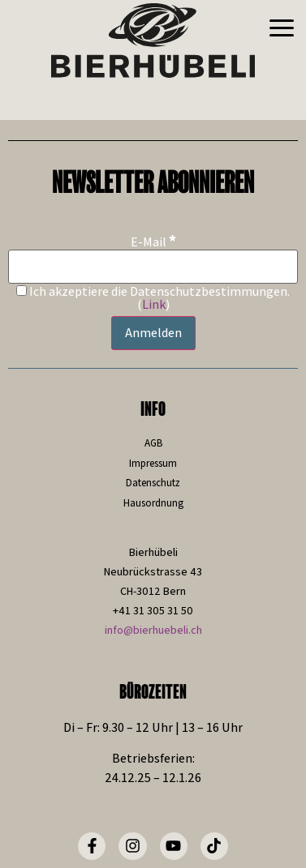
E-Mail (153, 241)
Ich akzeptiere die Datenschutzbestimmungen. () (153, 298)
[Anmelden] (153, 333)
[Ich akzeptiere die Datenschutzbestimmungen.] (22, 291)
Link (154, 304)
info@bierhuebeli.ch (153, 630)
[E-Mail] (153, 267)
